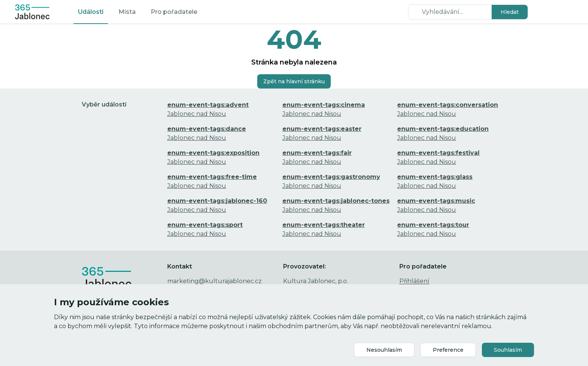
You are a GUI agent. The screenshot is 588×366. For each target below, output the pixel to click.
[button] (510, 12)
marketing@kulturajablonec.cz (214, 281)
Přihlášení (414, 281)
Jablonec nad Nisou (208, 109)
